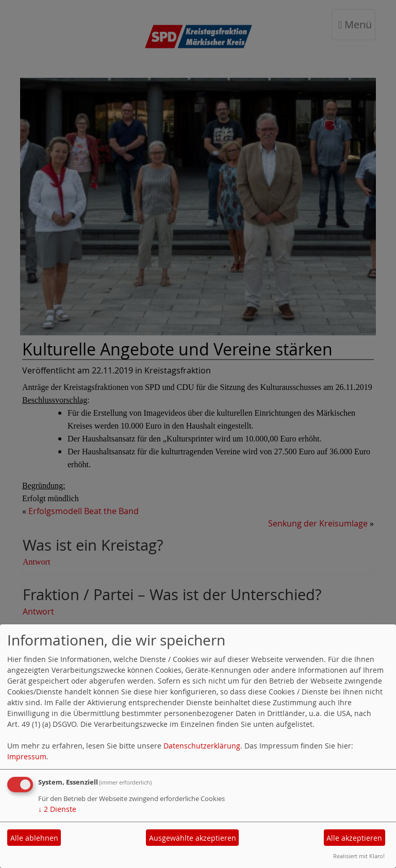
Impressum (27, 756)
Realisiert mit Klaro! (359, 856)
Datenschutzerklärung (202, 746)
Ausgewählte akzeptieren (193, 838)
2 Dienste (57, 809)
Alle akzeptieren (354, 838)
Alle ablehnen (34, 838)
